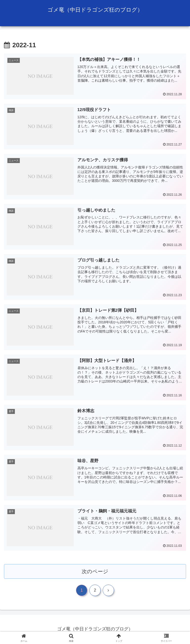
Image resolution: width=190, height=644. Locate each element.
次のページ (95, 572)
